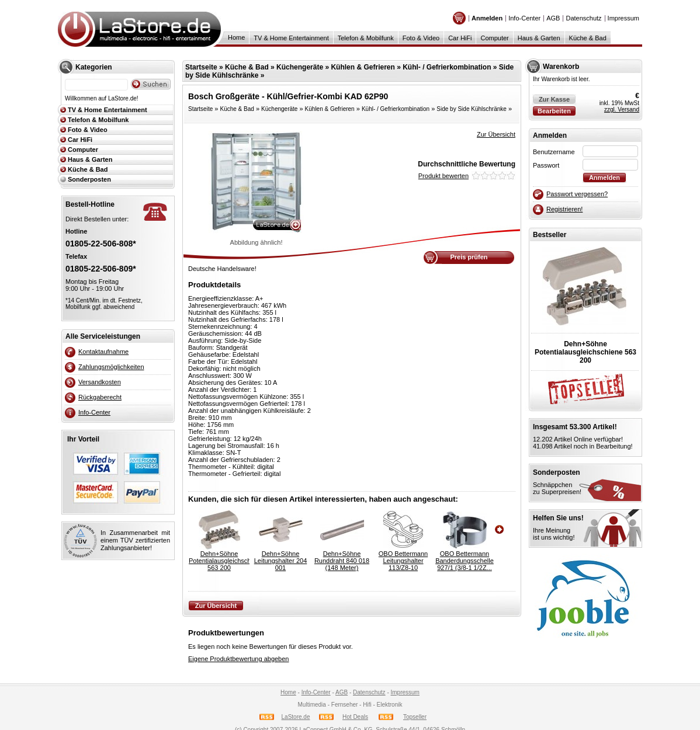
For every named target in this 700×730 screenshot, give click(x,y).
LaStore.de (296, 717)
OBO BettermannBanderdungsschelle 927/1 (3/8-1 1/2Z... (465, 561)
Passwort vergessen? (577, 194)
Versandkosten (100, 382)
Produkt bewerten (443, 176)
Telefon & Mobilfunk (366, 38)
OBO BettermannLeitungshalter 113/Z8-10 (403, 561)
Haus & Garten (539, 38)
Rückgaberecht (100, 397)
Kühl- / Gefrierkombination (447, 67)
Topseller (415, 717)
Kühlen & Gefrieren (363, 67)
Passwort (546, 165)
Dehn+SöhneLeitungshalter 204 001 (281, 561)
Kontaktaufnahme (103, 352)
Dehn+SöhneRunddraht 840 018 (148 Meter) (342, 561)
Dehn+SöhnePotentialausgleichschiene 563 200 (219, 561)
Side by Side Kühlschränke (472, 109)
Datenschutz (583, 18)
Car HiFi (460, 38)
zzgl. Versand (622, 109)
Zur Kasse (554, 99)
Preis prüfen (469, 257)
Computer (494, 38)
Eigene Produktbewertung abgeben (238, 659)
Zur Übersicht (496, 134)
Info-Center (524, 18)
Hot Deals (355, 717)
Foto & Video (421, 38)
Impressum (623, 18)
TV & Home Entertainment (291, 38)
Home (236, 37)
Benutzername (554, 152)
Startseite (201, 67)
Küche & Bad (588, 38)
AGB (553, 18)
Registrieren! (564, 209)
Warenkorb (561, 67)
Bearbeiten (554, 111)
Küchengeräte (300, 67)
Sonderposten (89, 179)
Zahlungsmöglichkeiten (111, 367)
